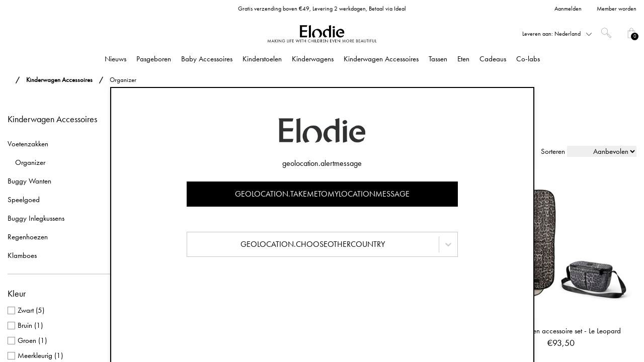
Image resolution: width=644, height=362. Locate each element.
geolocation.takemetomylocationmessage (322, 194)
